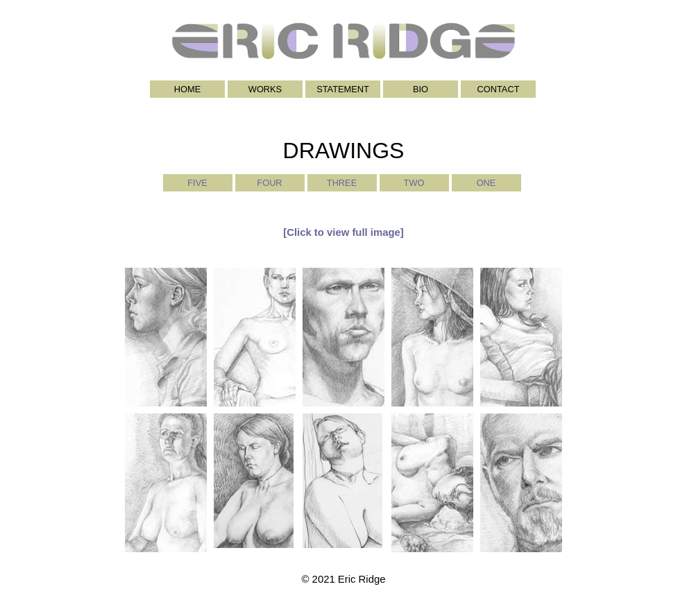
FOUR (269, 183)
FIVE (197, 183)
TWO (414, 183)
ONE (486, 183)
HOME (187, 89)
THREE (342, 183)
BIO (421, 89)
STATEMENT (343, 89)
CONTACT (499, 89)
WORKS (265, 89)
